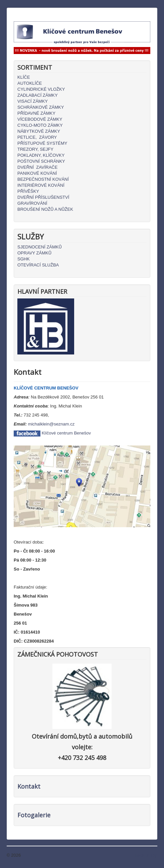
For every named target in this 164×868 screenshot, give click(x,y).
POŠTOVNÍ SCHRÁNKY (41, 161)
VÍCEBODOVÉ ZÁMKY (40, 119)
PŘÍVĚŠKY (28, 191)
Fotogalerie (34, 815)
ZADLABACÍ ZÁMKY (38, 95)
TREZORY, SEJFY (35, 149)
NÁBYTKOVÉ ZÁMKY (39, 131)
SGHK (24, 259)
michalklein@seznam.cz (51, 424)
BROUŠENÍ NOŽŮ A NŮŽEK (45, 209)
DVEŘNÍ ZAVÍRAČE (37, 167)
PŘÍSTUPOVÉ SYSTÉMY (42, 143)
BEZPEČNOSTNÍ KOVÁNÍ (43, 179)
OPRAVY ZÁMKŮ (34, 253)
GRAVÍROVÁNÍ (32, 203)
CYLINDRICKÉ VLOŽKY (41, 89)
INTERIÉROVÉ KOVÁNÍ (41, 185)
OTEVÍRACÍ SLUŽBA (38, 265)
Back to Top (146, 855)
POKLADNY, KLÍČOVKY (41, 155)
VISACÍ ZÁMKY (33, 101)
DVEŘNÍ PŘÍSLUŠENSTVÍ (43, 197)
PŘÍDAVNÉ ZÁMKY (36, 113)
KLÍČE (24, 77)
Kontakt (29, 786)
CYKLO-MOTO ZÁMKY (40, 125)
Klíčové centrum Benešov (66, 433)
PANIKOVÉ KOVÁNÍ (37, 173)
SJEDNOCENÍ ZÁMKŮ (40, 247)
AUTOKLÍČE (30, 83)
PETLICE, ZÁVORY (37, 137)
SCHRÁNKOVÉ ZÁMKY (41, 107)
